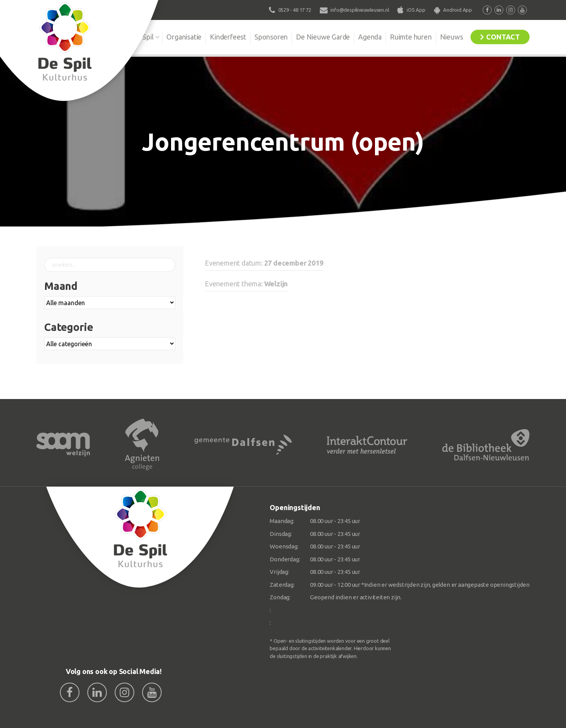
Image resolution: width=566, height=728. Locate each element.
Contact (503, 37)
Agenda (370, 37)
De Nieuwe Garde (323, 37)
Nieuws (452, 37)
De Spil (143, 37)
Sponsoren (271, 37)
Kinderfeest (228, 37)
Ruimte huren (411, 37)
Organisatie (184, 37)
